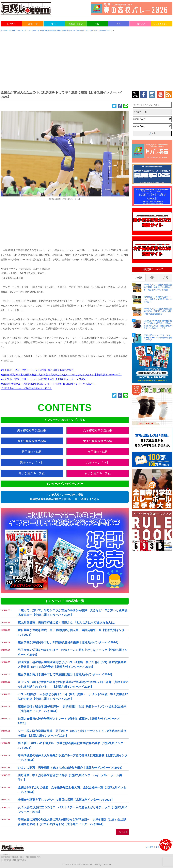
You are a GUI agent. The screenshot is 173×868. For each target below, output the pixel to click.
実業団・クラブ (76, 24)
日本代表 (11, 24)
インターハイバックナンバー (65, 484)
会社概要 (150, 847)
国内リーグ (33, 24)
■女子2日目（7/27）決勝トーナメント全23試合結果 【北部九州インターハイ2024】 (44, 379)
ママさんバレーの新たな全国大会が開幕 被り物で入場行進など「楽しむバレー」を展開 (158, 287)
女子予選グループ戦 (98, 473)
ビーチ (54, 24)
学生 (97, 24)
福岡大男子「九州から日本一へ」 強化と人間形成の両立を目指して (158, 299)
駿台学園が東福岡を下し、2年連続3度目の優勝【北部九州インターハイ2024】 (69, 642)
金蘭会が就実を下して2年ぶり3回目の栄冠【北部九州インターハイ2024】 (66, 800)
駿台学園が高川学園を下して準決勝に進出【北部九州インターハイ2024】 (66, 674)
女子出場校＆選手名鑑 (98, 441)
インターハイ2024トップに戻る (65, 420)
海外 (119, 24)
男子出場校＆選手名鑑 (32, 441)
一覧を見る (122, 832)
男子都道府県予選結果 (32, 430)
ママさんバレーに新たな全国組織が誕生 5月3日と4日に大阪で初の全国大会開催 (158, 311)
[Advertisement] (87, 56)
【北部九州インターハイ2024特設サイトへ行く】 (26, 388)
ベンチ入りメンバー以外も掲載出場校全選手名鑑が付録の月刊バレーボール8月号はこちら (65, 497)
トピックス (140, 24)
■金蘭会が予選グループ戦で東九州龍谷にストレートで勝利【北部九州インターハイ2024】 (48, 384)
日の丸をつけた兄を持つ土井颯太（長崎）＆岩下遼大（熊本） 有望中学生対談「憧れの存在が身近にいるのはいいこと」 (158, 324)
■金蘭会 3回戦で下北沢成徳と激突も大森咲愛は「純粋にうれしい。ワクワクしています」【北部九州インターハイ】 (61, 375)
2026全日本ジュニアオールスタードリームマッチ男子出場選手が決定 (158, 338)
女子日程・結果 (98, 452)
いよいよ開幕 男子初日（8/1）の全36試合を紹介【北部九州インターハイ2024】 (71, 768)
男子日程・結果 (32, 452)
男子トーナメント (32, 462)
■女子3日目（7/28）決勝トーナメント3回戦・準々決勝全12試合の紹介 (38, 370)
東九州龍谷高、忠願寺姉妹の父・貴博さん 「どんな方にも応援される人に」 (67, 622)
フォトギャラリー (162, 24)
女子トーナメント (98, 462)
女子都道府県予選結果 (98, 430)
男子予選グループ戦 (32, 473)
